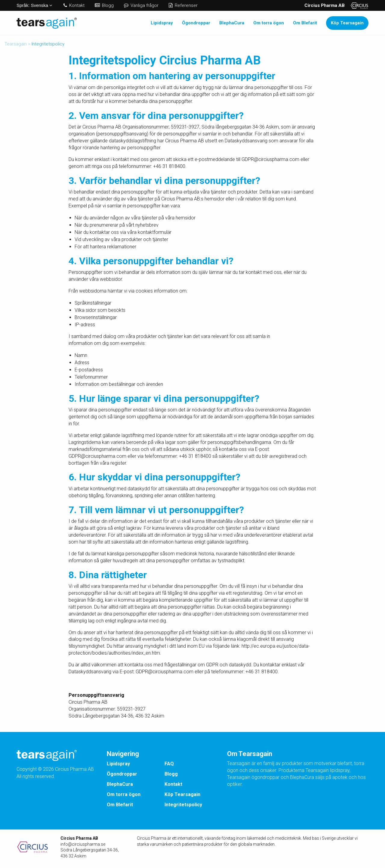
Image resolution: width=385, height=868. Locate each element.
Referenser (183, 5)
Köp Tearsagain (347, 23)
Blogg (104, 5)
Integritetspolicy (183, 805)
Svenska (34, 5)
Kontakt (74, 5)
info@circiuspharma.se (83, 844)
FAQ (169, 764)
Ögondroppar (196, 23)
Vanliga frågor (141, 5)
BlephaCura (232, 23)
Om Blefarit (305, 23)
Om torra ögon (269, 23)
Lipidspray (162, 23)
